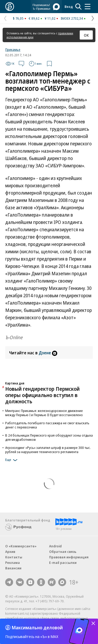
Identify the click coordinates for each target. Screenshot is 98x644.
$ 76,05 (18, 18)
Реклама (13, 563)
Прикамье (13, 49)
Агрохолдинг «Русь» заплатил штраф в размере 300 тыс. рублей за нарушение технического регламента (48, 450)
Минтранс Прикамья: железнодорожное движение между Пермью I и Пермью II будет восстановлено (44, 413)
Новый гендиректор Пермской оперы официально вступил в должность (42, 395)
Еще (12, 460)
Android (55, 546)
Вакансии (13, 568)
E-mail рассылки (63, 563)
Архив (10, 552)
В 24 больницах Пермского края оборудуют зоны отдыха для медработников (49, 437)
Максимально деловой (37, 628)
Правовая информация (69, 557)
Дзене (48, 353)
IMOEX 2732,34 (72, 18)
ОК (86, 35)
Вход (69, 7)
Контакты (14, 557)
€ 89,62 (34, 18)
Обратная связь (63, 552)
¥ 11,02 (50, 18)
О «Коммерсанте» (21, 546)
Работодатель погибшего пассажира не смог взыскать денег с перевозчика (47, 425)
